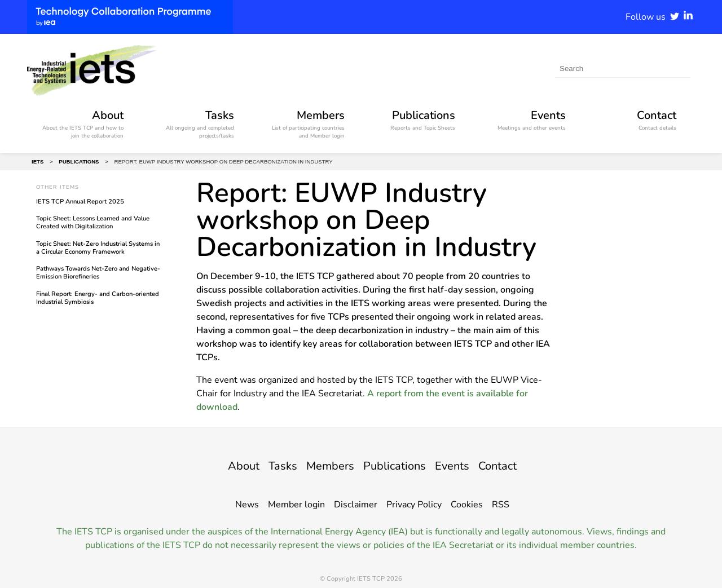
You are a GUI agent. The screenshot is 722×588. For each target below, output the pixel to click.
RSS (501, 505)
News (247, 505)
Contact (518, 465)
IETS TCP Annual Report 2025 (80, 202)
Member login (296, 505)
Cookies (467, 505)
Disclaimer (356, 505)
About (223, 465)
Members (323, 465)
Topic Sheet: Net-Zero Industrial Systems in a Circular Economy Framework (98, 248)
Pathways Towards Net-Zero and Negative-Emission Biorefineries (98, 273)
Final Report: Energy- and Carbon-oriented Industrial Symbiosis (98, 298)
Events (465, 465)
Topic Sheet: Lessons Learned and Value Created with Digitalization (93, 222)
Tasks (268, 465)
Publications (398, 465)
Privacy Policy (414, 505)
